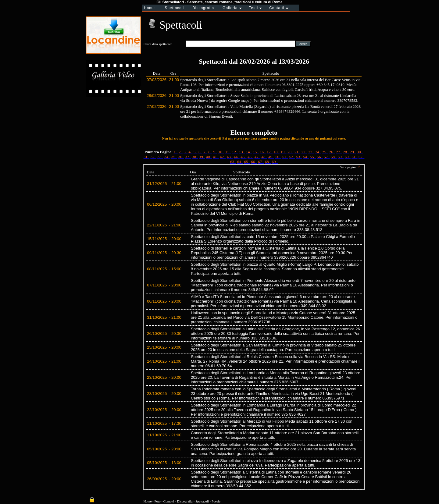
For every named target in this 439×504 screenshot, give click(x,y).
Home (147, 501)
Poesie (216, 501)
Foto (157, 501)
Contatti (169, 501)
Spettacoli (202, 501)
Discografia (185, 501)
